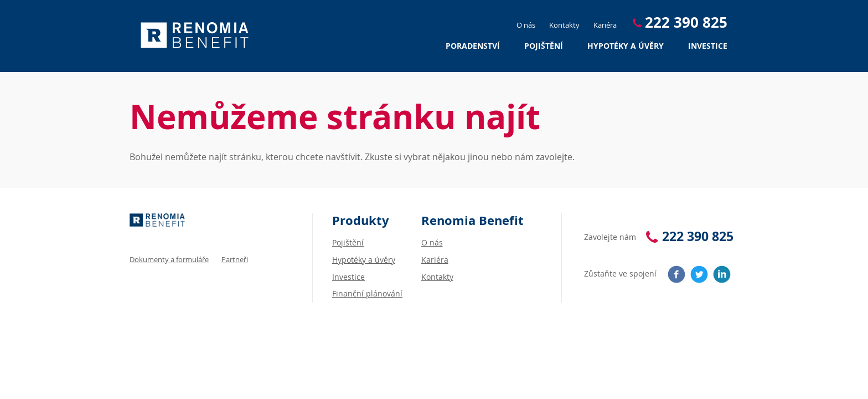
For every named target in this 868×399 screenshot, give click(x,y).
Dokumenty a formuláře (169, 259)
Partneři (235, 259)
